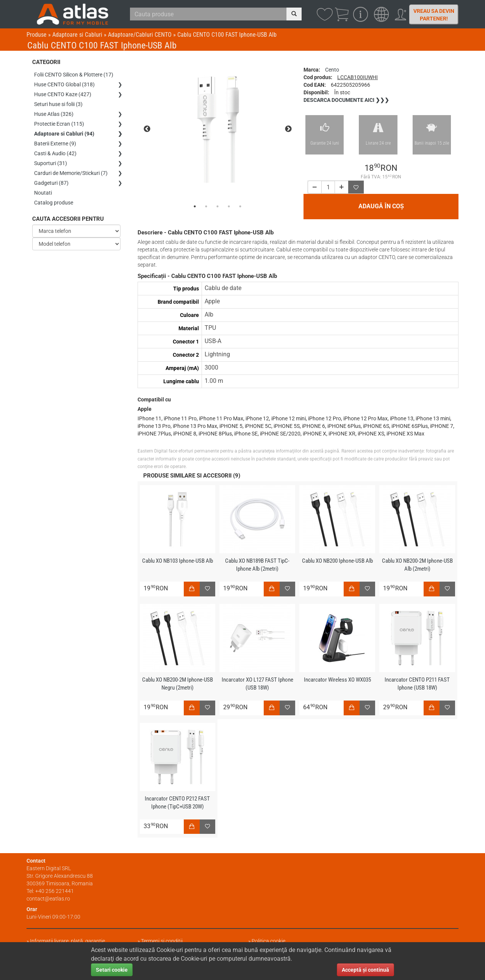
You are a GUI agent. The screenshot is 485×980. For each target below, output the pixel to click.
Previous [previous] (147, 129)
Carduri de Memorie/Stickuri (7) (71, 173)
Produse (37, 35)
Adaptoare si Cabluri (77, 35)
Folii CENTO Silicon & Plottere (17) (74, 75)
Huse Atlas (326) (54, 114)
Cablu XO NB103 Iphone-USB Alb (178, 561)
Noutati (43, 193)
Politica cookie (268, 941)
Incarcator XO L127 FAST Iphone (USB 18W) (257, 684)
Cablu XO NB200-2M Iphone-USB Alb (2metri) (417, 565)
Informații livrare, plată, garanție (67, 941)
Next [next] (288, 129)
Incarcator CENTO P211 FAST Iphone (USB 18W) (417, 684)
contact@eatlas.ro (48, 899)
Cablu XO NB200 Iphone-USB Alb (337, 561)
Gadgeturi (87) (51, 183)
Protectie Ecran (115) (59, 124)
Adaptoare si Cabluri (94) (64, 134)
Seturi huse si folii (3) (58, 104)
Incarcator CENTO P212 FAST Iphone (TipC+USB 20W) (177, 803)
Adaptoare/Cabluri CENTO (140, 35)
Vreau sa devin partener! (434, 15)
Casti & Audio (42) (55, 153)
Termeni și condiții (162, 941)
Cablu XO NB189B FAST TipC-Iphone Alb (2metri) (257, 565)
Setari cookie (112, 970)
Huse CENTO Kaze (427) (63, 94)
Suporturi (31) (51, 163)
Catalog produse (54, 203)
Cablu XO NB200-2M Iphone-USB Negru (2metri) (178, 684)
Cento (332, 70)
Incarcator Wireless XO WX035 (337, 680)
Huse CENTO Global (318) (64, 84)
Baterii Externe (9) (55, 144)
